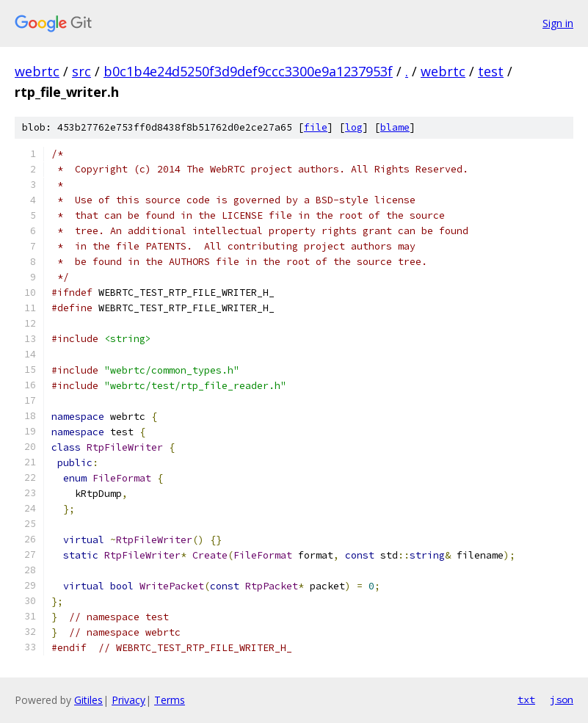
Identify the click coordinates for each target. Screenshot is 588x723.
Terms (170, 700)
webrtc (37, 71)
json (562, 700)
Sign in (558, 23)
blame (395, 127)
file (316, 127)
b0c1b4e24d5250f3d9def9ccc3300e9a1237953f (248, 71)
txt (526, 700)
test (491, 71)
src (81, 71)
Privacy (128, 700)
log (354, 127)
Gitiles (88, 700)
